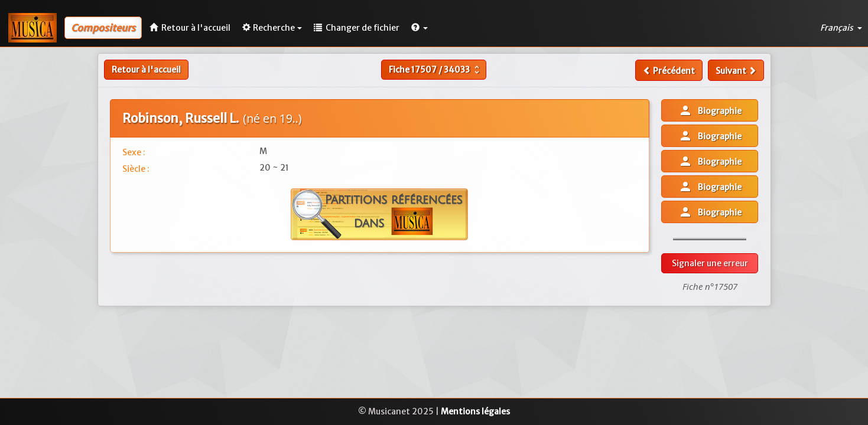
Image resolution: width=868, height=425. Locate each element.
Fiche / (435, 70)
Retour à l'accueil (146, 70)
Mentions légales (475, 411)
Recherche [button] (272, 28)
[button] (420, 28)
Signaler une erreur (710, 263)
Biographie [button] (710, 110)
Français (841, 28)
